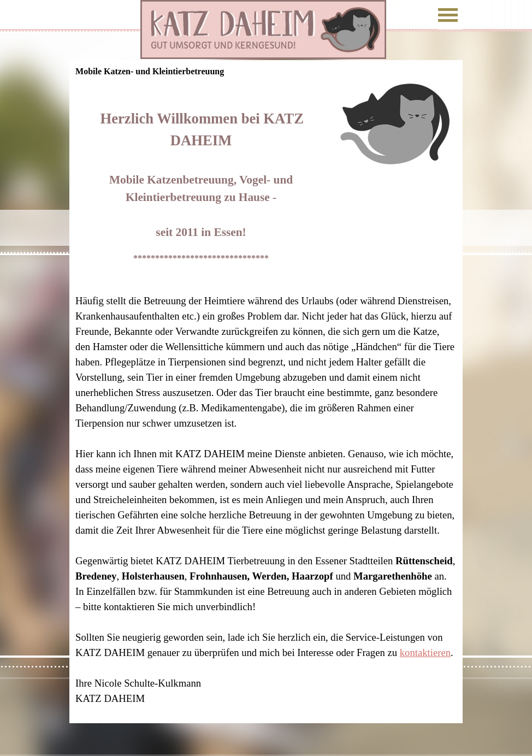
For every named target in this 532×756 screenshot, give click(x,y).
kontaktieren (425, 652)
